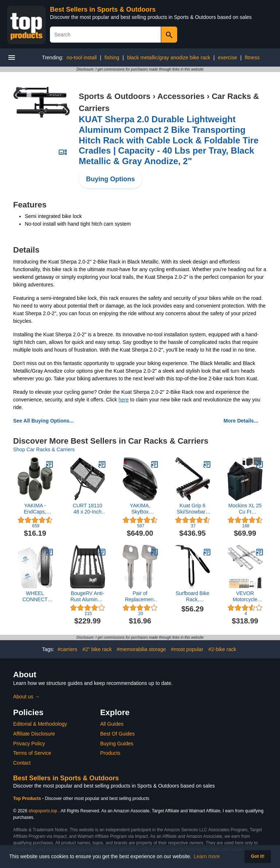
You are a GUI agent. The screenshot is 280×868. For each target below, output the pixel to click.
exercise (227, 58)
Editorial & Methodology (40, 724)
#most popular (187, 649)
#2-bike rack (222, 649)
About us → (26, 697)
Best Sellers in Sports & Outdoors (103, 9)
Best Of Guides (118, 734)
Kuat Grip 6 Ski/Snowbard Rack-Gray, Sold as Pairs (192, 509)
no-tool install (82, 58)
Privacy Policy (29, 744)
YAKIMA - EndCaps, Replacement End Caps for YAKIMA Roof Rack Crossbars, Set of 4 (35, 509)
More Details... (241, 421)
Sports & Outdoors (115, 96)
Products (110, 753)
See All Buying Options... (43, 421)
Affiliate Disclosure (34, 734)
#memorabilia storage (141, 649)
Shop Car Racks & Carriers (44, 449)
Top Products (28, 798)
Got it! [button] (258, 856)
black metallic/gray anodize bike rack (168, 58)
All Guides (112, 724)
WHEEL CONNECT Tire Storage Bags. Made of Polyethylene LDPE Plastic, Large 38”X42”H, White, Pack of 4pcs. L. (35, 596)
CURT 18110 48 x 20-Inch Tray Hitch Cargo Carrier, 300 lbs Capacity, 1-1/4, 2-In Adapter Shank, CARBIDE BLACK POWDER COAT (87, 509)
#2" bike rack (97, 649)
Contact (22, 763)
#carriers (67, 649)
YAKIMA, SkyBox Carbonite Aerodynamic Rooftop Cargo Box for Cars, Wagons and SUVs (140, 509)
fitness (252, 58)
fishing (112, 58)
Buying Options (110, 179)
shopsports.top (43, 811)
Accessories (181, 96)
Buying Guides (117, 744)
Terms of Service (32, 753)
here (124, 400)
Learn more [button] (207, 856)
